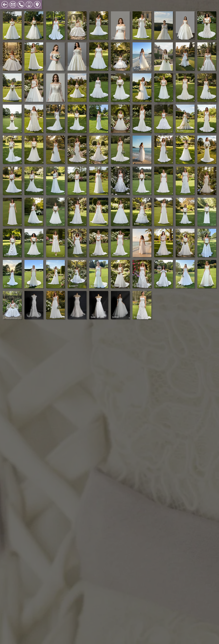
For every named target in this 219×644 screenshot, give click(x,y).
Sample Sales (45, 3)
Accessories (65, 3)
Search (81, 3)
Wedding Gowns (22, 3)
